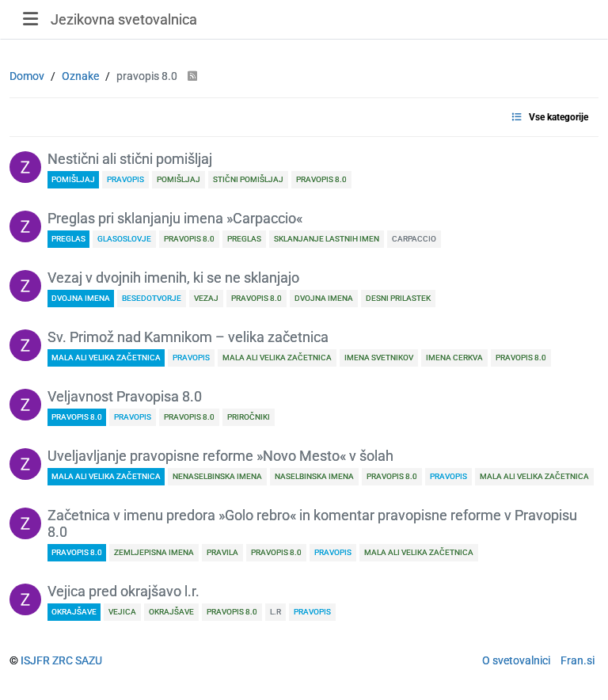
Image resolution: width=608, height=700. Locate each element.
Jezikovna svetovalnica (124, 19)
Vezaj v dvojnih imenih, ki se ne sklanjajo (173, 278)
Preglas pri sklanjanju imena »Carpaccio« (175, 219)
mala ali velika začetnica (106, 358)
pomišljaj (73, 179)
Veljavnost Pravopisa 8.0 (125, 397)
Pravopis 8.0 (77, 417)
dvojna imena (81, 298)
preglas (68, 239)
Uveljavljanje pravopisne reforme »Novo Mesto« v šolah (220, 456)
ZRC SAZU (77, 660)
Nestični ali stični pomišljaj (130, 159)
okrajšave (74, 612)
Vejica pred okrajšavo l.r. (123, 592)
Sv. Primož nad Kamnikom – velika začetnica (188, 337)
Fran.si (578, 660)
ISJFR (35, 660)
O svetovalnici (516, 660)
